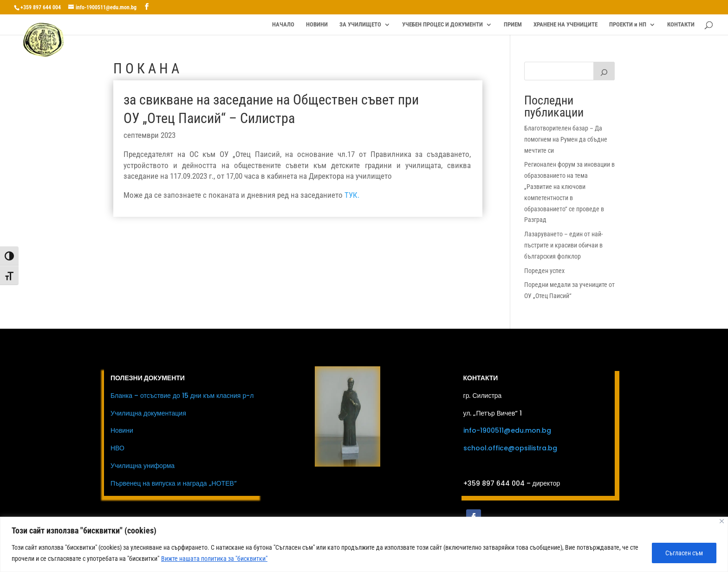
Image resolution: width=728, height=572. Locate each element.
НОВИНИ (317, 25)
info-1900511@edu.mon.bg (507, 430)
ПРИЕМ (513, 25)
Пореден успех (544, 271)
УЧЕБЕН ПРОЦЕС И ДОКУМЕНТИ (442, 25)
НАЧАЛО (283, 25)
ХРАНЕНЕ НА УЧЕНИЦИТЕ (565, 25)
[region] (364, 544)
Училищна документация (148, 413)
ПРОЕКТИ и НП (628, 25)
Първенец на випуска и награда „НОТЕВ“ (174, 483)
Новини (122, 430)
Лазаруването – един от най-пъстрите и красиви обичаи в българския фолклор (563, 245)
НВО (117, 448)
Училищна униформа (143, 466)
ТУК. (352, 195)
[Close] (722, 521)
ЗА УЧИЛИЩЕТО (360, 25)
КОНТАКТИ (681, 25)
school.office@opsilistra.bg (510, 448)
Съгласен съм (684, 553)
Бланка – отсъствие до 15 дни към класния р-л (182, 396)
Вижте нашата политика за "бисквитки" (214, 559)
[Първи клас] (604, 71)
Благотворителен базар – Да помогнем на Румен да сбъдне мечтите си (566, 139)
